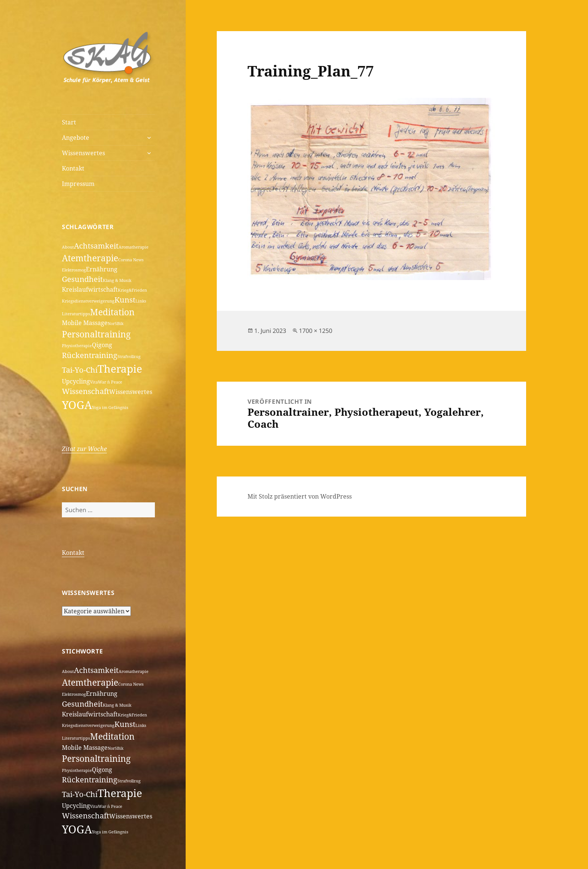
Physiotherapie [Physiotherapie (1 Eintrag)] (77, 346)
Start (69, 122)
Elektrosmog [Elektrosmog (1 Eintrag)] (74, 270)
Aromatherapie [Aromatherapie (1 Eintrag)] (133, 247)
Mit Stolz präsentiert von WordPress (300, 496)
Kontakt (73, 168)
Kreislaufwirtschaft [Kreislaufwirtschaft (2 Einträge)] (90, 289)
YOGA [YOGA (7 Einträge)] (77, 405)
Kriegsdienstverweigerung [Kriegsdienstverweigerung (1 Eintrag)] (88, 301)
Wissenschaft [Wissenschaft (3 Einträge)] (85, 391)
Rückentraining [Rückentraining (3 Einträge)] (90, 355)
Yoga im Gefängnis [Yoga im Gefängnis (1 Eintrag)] (110, 408)
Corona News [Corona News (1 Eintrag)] (131, 260)
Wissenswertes (83, 153)
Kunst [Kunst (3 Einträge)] (125, 300)
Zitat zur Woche (84, 449)
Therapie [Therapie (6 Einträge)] (120, 369)
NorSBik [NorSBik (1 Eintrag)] (115, 324)
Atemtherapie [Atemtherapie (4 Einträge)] (90, 258)
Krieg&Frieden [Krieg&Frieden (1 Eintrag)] (132, 290)
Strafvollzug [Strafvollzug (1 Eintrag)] (129, 357)
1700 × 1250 (316, 331)
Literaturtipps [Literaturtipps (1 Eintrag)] (76, 314)
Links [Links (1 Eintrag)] (141, 301)
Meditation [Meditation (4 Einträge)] (112, 312)
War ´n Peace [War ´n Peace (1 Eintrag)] (110, 382)
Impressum (78, 184)
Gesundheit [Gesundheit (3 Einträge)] (82, 279)
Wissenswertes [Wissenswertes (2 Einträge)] (131, 392)
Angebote (76, 138)
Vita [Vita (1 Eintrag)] (94, 382)
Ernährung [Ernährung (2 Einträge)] (102, 269)
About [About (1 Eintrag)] (68, 247)
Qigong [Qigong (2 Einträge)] (102, 345)
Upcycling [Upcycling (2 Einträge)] (76, 381)
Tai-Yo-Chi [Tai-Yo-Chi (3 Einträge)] (80, 370)
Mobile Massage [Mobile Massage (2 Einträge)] (85, 323)
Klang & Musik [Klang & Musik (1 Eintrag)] (117, 280)
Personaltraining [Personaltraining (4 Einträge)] (96, 334)
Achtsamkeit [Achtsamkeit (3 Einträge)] (96, 246)
